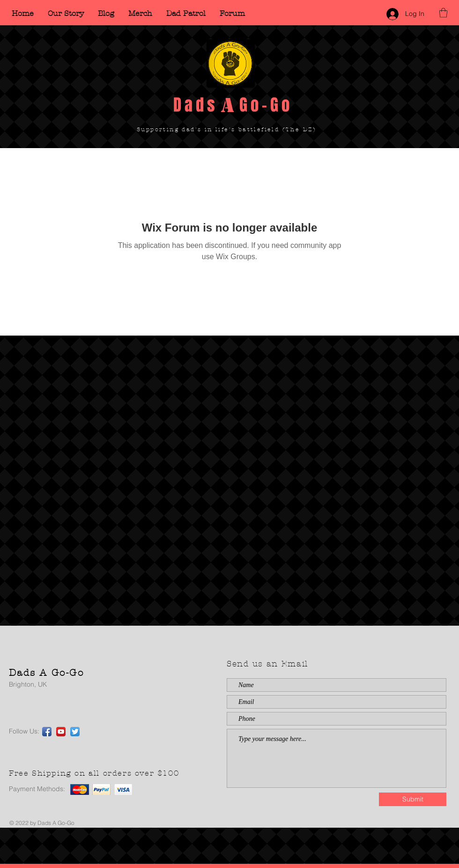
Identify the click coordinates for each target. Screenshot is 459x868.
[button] (443, 13)
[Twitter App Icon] (75, 732)
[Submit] (413, 799)
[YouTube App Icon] (61, 732)
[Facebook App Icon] (47, 732)
